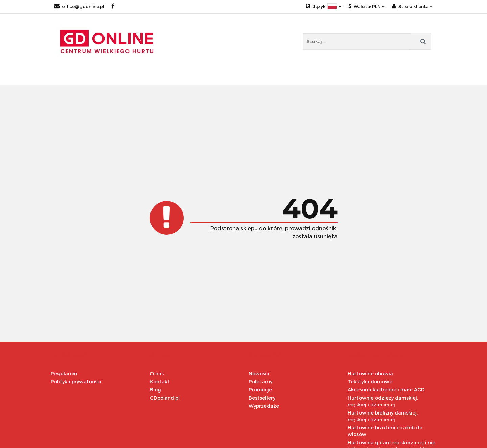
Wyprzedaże (264, 406)
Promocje (260, 390)
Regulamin (64, 373)
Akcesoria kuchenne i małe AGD (386, 390)
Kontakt (160, 382)
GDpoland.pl (165, 398)
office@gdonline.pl (79, 6)
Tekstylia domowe (370, 382)
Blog (155, 390)
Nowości (259, 373)
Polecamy (260, 382)
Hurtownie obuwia (370, 373)
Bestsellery (262, 398)
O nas (157, 373)
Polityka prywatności (76, 382)
